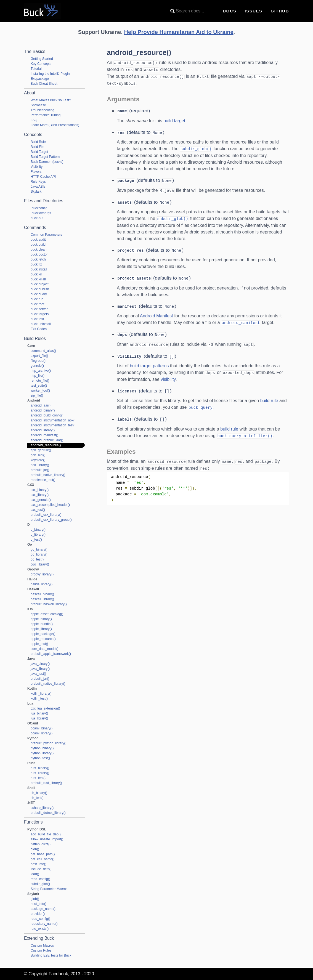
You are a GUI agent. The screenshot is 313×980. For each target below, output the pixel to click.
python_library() (42, 753)
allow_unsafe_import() (47, 839)
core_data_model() (45, 649)
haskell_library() (42, 599)
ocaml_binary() (42, 728)
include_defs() (41, 869)
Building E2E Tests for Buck (51, 955)
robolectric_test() (43, 480)
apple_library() (41, 629)
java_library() (40, 669)
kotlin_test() (39, 699)
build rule (269, 395)
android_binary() (43, 410)
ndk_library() (40, 465)
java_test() (38, 674)
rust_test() (38, 778)
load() (35, 874)
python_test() (40, 758)
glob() (35, 849)
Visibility (37, 167)
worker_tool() (40, 391)
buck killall (38, 279)
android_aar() (41, 405)
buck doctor (39, 254)
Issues (253, 11)
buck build (38, 245)
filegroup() (38, 361)
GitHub (280, 11)
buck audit (38, 240)
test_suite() (39, 386)
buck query (39, 294)
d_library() (38, 535)
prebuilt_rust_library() (46, 783)
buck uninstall (41, 324)
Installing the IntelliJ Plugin (50, 74)
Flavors (36, 172)
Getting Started (42, 59)
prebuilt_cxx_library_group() (51, 520)
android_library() (43, 430)
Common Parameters (46, 235)
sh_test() (37, 798)
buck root (37, 304)
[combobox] (192, 11)
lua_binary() (39, 713)
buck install (39, 269)
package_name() (43, 909)
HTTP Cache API (43, 177)
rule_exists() (40, 929)
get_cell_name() (43, 859)
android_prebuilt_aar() (47, 440)
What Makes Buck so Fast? (51, 100)
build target (174, 119)
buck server (39, 309)
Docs (230, 11)
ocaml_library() (42, 733)
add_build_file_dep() (46, 834)
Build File (37, 147)
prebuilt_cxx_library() (46, 515)
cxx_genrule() (41, 500)
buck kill (37, 274)
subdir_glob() (40, 884)
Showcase (38, 105)
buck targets (40, 314)
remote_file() (40, 381)
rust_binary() (40, 768)
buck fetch (38, 259)
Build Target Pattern (45, 157)
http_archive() (41, 371)
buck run (37, 299)
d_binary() (38, 530)
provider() (38, 914)
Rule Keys (38, 182)
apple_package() (43, 634)
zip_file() (37, 395)
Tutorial (36, 69)
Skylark (36, 192)
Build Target (39, 152)
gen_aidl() (38, 455)
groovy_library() (42, 574)
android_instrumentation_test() (53, 425)
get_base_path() (43, 854)
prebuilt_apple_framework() (51, 654)
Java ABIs (38, 187)
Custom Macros (42, 946)
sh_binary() (39, 793)
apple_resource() (43, 639)
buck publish (40, 289)
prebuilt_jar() (40, 470)
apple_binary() (41, 619)
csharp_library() (42, 808)
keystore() (38, 460)
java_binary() (40, 664)
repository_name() (44, 924)
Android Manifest (156, 312)
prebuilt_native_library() (48, 475)
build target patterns (149, 361)
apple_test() (39, 644)
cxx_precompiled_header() (50, 505)
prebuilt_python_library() (48, 743)
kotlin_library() (41, 694)
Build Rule (38, 142)
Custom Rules (41, 950)
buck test (37, 319)
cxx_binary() (40, 490)
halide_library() (42, 584)
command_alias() (43, 351)
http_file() (38, 376)
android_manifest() (44, 435)
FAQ (34, 120)
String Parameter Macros (49, 889)
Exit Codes (39, 329)
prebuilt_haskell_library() (49, 604)
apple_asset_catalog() (47, 614)
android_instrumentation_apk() (53, 420)
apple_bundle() (42, 624)
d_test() (36, 540)
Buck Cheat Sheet (44, 84)
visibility (168, 374)
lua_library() (39, 718)
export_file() (39, 356)
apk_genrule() (41, 450)
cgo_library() (40, 564)
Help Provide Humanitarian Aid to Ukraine (179, 32)
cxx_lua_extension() (45, 708)
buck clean (39, 249)
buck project (40, 284)
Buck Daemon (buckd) (47, 162)
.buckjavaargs (41, 213)
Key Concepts (41, 64)
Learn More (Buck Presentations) (55, 125)
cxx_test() (38, 510)
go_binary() (39, 549)
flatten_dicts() (41, 844)
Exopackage (40, 79)
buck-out (37, 218)
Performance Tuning (46, 115)
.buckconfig (39, 208)
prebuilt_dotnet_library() (48, 813)
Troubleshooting (43, 110)
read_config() (40, 879)
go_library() (39, 554)
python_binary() (42, 748)
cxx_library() (40, 495)
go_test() (37, 559)
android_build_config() (47, 415)
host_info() (39, 864)
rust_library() (40, 773)
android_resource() (46, 445)
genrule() (37, 366)
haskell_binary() (42, 594)
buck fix (36, 264)
